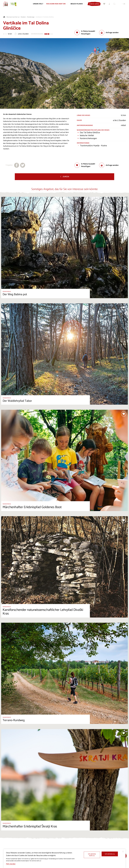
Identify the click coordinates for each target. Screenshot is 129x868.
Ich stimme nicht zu (92, 855)
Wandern (23, 17)
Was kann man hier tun (13, 17)
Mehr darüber (11, 864)
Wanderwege (31, 17)
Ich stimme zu (110, 854)
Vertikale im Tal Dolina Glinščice (45, 17)
